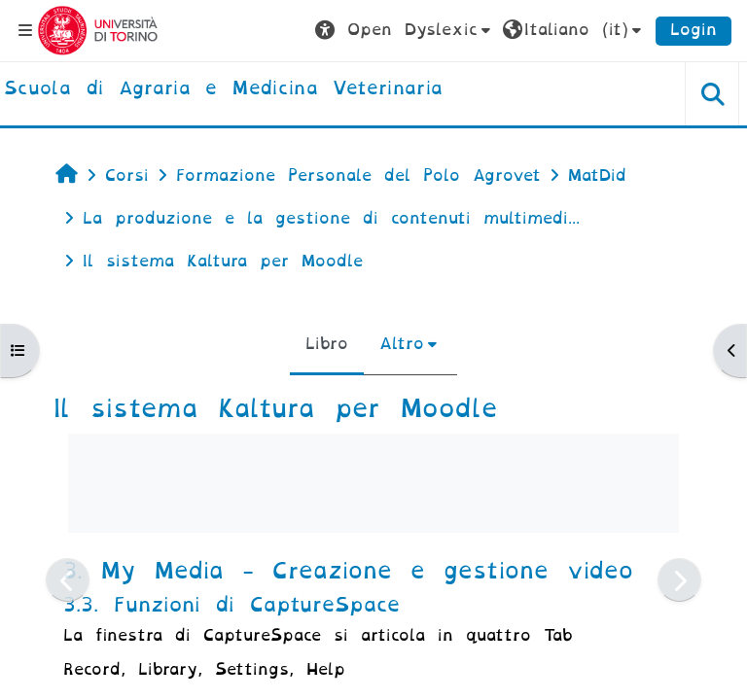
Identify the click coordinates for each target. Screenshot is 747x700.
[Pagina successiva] (679, 580)
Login (694, 30)
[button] (405, 30)
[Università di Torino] (98, 30)
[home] (223, 89)
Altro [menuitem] (402, 344)
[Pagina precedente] (68, 580)
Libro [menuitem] (327, 344)
